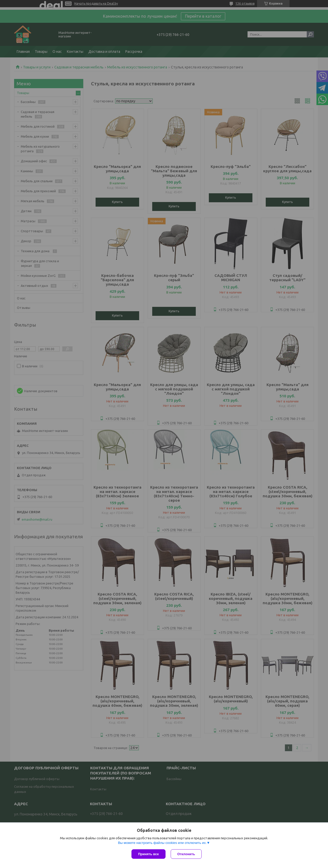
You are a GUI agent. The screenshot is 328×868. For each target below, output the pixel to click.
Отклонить (186, 854)
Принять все (148, 854)
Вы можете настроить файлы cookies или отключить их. (162, 843)
